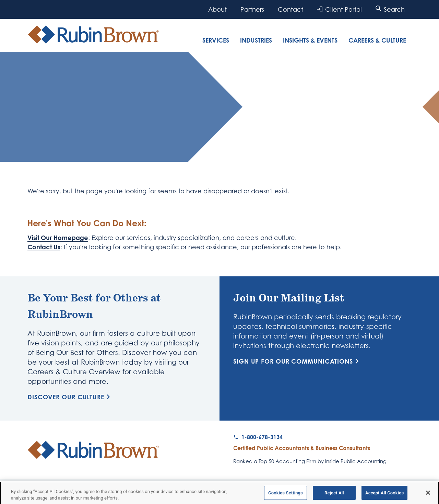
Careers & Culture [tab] (377, 40)
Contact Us (44, 247)
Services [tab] (216, 40)
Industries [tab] (256, 40)
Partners (252, 9)
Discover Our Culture (70, 397)
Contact (290, 9)
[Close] (428, 495)
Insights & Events (310, 40)
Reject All (334, 495)
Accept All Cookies (384, 495)
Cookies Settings (286, 495)
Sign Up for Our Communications (297, 361)
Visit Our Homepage (58, 238)
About (217, 9)
